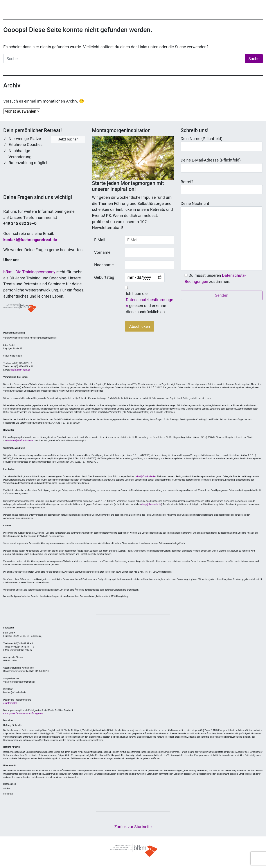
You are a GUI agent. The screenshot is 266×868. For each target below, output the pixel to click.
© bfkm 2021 (133, 850)
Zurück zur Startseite (133, 827)
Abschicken (140, 326)
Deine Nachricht (222, 236)
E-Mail (100, 240)
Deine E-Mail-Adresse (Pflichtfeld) (222, 165)
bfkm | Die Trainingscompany (29, 272)
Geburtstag (104, 277)
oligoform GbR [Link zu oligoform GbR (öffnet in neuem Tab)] (10, 703)
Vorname (102, 252)
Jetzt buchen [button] (68, 139)
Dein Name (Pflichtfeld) (222, 144)
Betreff (222, 187)
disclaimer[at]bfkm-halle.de (20, 441)
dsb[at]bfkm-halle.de (20, 370)
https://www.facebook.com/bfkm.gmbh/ (23, 714)
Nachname (104, 265)
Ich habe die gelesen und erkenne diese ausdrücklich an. (150, 303)
